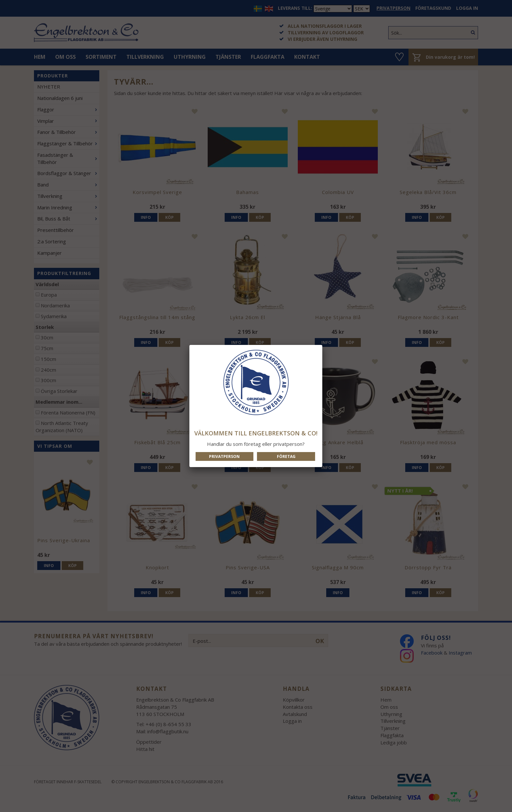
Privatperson (224, 456)
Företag (286, 456)
